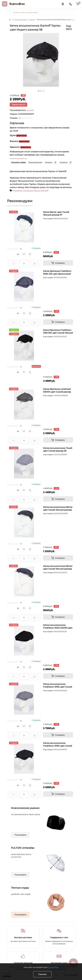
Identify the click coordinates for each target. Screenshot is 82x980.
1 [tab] (39, 91)
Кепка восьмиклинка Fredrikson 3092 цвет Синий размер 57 (58, 687)
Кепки (32, 20)
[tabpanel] (41, 60)
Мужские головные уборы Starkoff (31, 190)
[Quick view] (18, 254)
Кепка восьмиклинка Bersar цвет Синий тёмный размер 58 (58, 569)
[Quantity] (24, 264)
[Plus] (34, 264)
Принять (42, 974)
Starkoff (30, 110)
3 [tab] (43, 91)
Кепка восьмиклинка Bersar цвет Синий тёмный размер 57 (58, 510)
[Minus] (14, 264)
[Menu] (5, 4)
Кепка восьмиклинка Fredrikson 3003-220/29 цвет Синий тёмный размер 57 (58, 628)
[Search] (10, 12)
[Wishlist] (24, 254)
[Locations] (63, 4)
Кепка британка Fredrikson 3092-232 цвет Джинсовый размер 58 (57, 274)
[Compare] (30, 254)
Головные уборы (20, 20)
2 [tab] (41, 91)
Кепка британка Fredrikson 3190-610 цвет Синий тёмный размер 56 (58, 333)
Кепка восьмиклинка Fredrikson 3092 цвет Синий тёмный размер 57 (58, 746)
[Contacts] (70, 4)
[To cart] (58, 263)
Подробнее (53, 967)
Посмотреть (20, 835)
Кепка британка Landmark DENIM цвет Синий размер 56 (57, 392)
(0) (20, 118)
